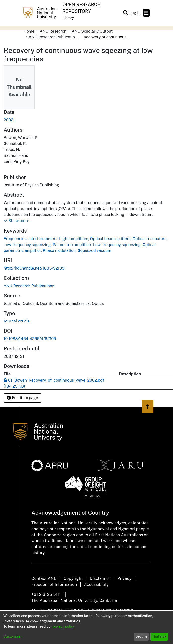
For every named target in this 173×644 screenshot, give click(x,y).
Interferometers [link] (43, 239)
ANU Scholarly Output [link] (92, 31)
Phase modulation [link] (59, 251)
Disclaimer (100, 579)
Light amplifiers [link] (74, 239)
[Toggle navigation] (146, 13)
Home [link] (29, 31)
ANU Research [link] (53, 31)
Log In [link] (135, 13)
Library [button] (68, 18)
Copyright (73, 579)
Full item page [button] (23, 398)
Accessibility (96, 585)
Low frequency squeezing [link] (27, 245)
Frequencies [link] (15, 239)
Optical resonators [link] (149, 239)
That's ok (159, 636)
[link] (29, 286)
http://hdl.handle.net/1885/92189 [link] (34, 268)
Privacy (125, 579)
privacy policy (64, 626)
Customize (12, 636)
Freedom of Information (54, 585)
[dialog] (86, 627)
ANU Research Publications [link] (54, 37)
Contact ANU (44, 579)
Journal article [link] (17, 321)
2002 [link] (9, 120)
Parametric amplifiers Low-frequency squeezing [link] (97, 245)
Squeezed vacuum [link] (94, 251)
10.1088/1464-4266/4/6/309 (30, 339)
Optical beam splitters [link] (110, 239)
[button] (126, 13)
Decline (141, 636)
